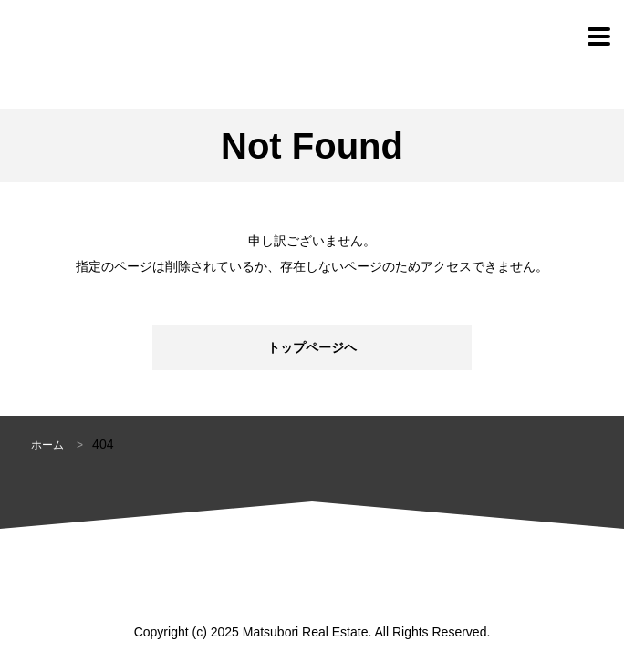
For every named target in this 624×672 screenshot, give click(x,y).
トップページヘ (312, 347)
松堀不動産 (94, 36)
